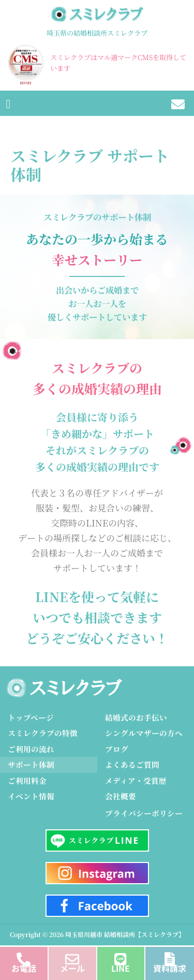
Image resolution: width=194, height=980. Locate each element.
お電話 (24, 968)
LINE (121, 968)
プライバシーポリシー (144, 813)
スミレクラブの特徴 (43, 733)
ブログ (117, 749)
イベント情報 (31, 796)
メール (72, 968)
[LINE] (121, 956)
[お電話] (24, 956)
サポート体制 (31, 764)
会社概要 (121, 796)
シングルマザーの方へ (144, 733)
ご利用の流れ (31, 749)
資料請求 (170, 968)
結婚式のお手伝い (136, 717)
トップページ (31, 717)
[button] (8, 103)
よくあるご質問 (132, 764)
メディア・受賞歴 (136, 780)
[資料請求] (170, 956)
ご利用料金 (27, 780)
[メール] (72, 956)
